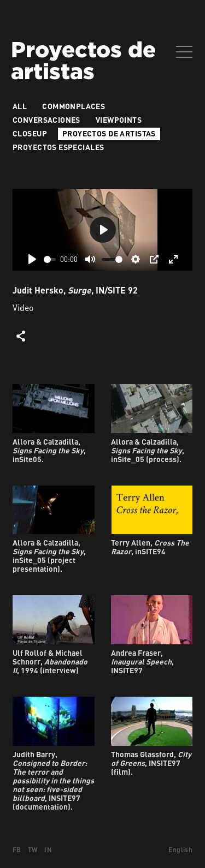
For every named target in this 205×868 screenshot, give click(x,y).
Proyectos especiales (58, 147)
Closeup (30, 133)
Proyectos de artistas (109, 133)
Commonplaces (74, 106)
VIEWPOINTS (119, 120)
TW (33, 850)
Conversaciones (46, 120)
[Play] (32, 259)
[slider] (50, 259)
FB (17, 850)
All (20, 106)
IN (48, 850)
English (180, 850)
